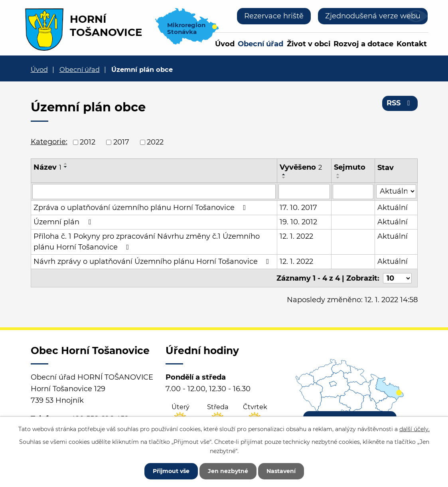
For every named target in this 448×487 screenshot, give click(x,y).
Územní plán (64, 222)
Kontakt (412, 44)
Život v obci (309, 44)
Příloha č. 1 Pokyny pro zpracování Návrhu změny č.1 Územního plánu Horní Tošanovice (147, 242)
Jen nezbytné (228, 471)
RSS (400, 103)
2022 (155, 142)
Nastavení (281, 471)
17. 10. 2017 (299, 208)
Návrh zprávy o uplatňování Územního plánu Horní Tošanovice (153, 261)
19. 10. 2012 (299, 222)
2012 (88, 142)
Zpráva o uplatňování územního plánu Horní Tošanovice (141, 208)
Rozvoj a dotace (363, 44)
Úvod (225, 44)
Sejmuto (350, 167)
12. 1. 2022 (297, 236)
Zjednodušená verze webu (373, 16)
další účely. (414, 429)
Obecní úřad (261, 44)
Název (47, 167)
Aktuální (393, 208)
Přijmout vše (171, 471)
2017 (121, 142)
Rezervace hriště (274, 16)
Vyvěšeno (301, 167)
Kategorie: (49, 142)
